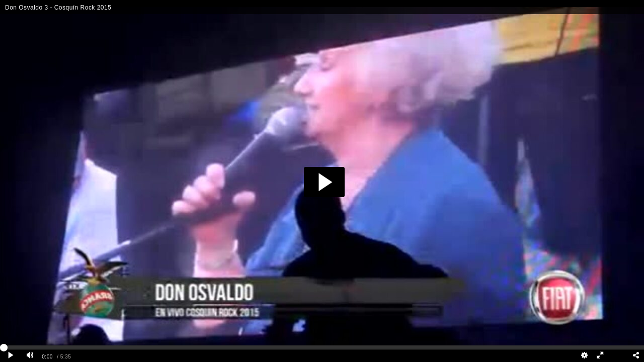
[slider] (322, 347)
